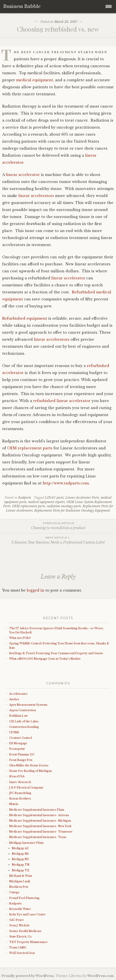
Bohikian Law (18, 716)
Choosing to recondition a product (58, 525)
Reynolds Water (20, 909)
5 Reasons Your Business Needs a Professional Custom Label (58, 540)
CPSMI (14, 732)
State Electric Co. (21, 937)
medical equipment (35, 80)
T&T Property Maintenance (28, 942)
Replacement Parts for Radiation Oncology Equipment (72, 510)
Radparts (25, 498)
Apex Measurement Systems (28, 705)
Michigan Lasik (20, 881)
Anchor (14, 699)
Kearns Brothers (20, 798)
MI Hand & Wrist (21, 876)
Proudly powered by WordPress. (28, 976)
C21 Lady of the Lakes (24, 721)
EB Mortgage (18, 743)
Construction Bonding (24, 727)
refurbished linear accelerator (62, 401)
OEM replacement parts (30, 448)
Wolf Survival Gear (22, 953)
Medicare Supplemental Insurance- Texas (38, 837)
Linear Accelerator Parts (82, 498)
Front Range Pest (21, 760)
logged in (35, 590)
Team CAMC (18, 947)
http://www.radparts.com (66, 483)
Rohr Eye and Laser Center (27, 914)
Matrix (14, 804)
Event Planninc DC (22, 754)
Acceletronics (18, 694)
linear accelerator (23, 175)
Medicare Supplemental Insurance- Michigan (40, 821)
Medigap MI (20, 854)
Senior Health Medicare (25, 931)
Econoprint (17, 749)
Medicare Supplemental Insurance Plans (37, 810)
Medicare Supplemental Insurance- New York (40, 826)
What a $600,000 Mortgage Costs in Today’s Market (45, 659)
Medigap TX (21, 870)
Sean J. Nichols (19, 925)
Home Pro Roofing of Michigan (30, 771)
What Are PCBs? (20, 638)
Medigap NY (20, 859)
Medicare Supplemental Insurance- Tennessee (41, 832)
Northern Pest (19, 887)
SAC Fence (16, 920)
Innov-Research (20, 782)
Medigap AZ (20, 848)
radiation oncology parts (64, 506)
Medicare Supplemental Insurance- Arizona (39, 815)
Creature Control (21, 738)
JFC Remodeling (20, 793)
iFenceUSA (17, 776)
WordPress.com (100, 976)
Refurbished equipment (25, 318)
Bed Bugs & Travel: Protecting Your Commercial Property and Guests (56, 653)
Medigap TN (21, 865)
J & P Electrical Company (26, 788)
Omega (14, 892)
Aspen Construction (23, 710)
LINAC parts (54, 498)
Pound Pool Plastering (24, 898)
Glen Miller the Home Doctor (29, 765)
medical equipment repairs (46, 502)
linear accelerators (37, 196)
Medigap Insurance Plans (26, 843)
